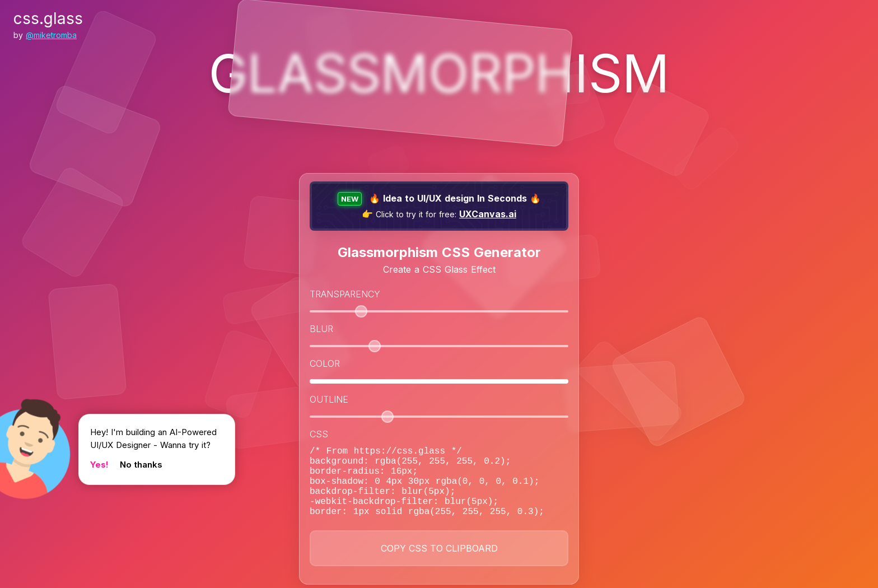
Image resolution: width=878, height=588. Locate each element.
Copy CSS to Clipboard (439, 564)
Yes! (99, 465)
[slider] (361, 311)
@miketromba (51, 35)
